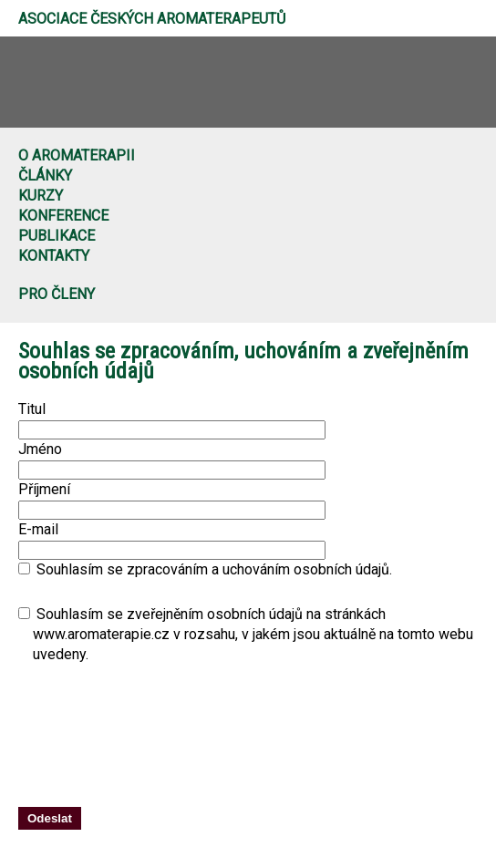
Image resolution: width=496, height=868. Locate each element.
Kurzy (41, 196)
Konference (63, 216)
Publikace (57, 236)
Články (45, 176)
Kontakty (54, 256)
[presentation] (294, 745)
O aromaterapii (77, 155)
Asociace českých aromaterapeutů (152, 19)
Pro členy (57, 294)
